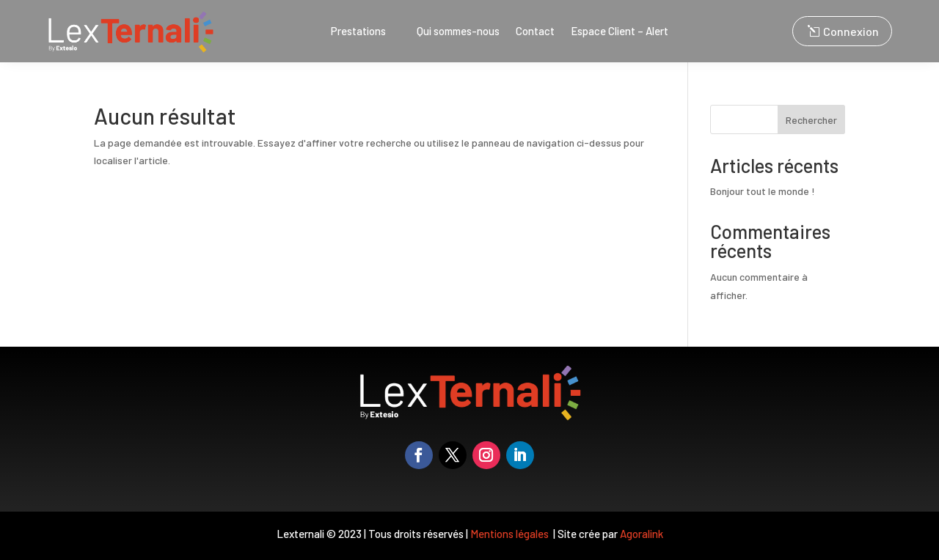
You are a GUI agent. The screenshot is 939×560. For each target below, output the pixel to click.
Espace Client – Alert (620, 32)
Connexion (851, 31)
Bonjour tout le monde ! (763, 191)
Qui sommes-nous (458, 32)
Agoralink (642, 534)
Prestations (358, 32)
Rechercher (811, 120)
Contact (535, 32)
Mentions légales (511, 534)
